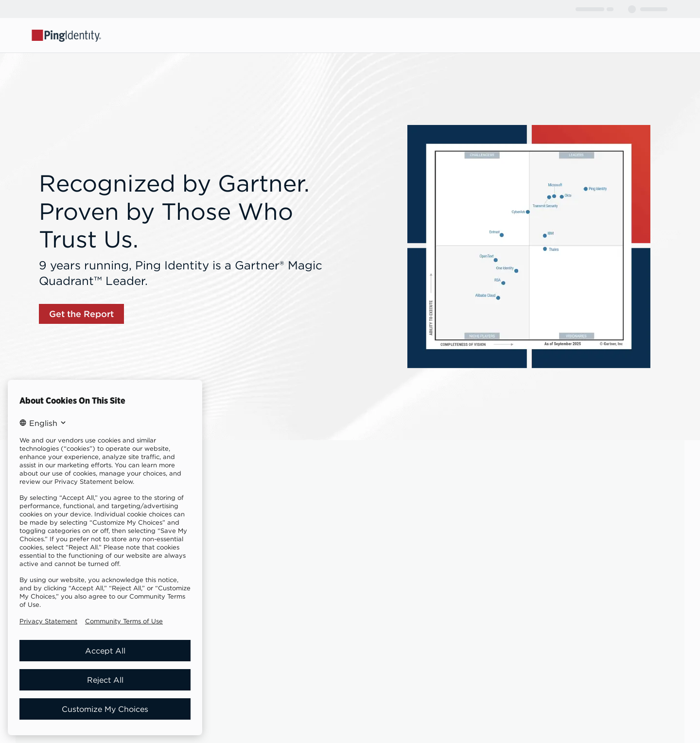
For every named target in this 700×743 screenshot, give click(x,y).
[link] (81, 314)
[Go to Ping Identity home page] (67, 35)
